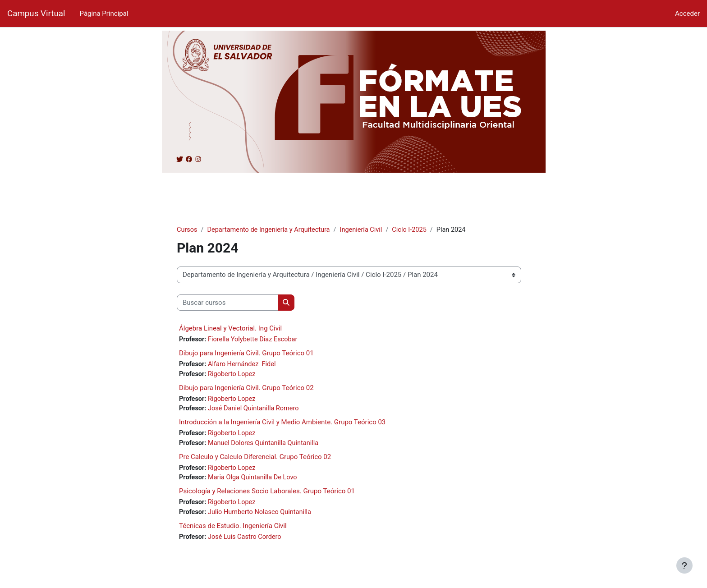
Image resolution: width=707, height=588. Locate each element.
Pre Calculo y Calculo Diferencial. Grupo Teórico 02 (255, 459)
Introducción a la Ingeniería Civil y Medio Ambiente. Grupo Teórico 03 (282, 424)
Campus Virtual (36, 14)
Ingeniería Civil (367, 230)
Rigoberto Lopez (234, 375)
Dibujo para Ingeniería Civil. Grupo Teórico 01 (246, 354)
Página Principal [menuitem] (104, 14)
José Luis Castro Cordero (248, 541)
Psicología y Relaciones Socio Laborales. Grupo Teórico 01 (267, 495)
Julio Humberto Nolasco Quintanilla (263, 516)
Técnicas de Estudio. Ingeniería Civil (233, 530)
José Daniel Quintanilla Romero (257, 410)
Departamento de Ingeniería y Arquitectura (271, 230)
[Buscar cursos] (227, 303)
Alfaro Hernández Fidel (244, 365)
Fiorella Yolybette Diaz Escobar (255, 340)
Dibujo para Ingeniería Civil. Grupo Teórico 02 (246, 389)
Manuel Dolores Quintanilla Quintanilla (267, 446)
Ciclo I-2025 (417, 230)
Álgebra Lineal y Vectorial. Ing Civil (230, 329)
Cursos (187, 230)
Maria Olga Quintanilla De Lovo (256, 481)
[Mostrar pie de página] (684, 565)
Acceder (687, 14)
